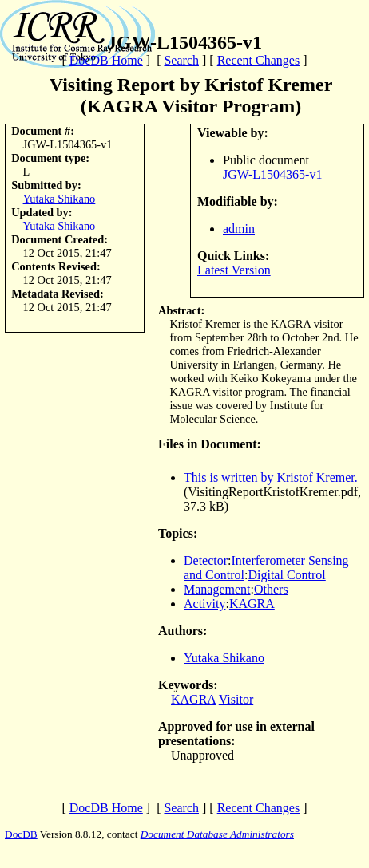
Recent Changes (259, 60)
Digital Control (286, 575)
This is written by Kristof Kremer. (271, 477)
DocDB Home (106, 60)
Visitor (236, 699)
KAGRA (252, 604)
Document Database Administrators (217, 834)
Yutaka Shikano (60, 199)
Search (181, 60)
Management (217, 589)
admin (239, 229)
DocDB (21, 834)
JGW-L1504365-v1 (272, 174)
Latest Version (234, 270)
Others (271, 589)
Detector (206, 560)
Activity (204, 604)
